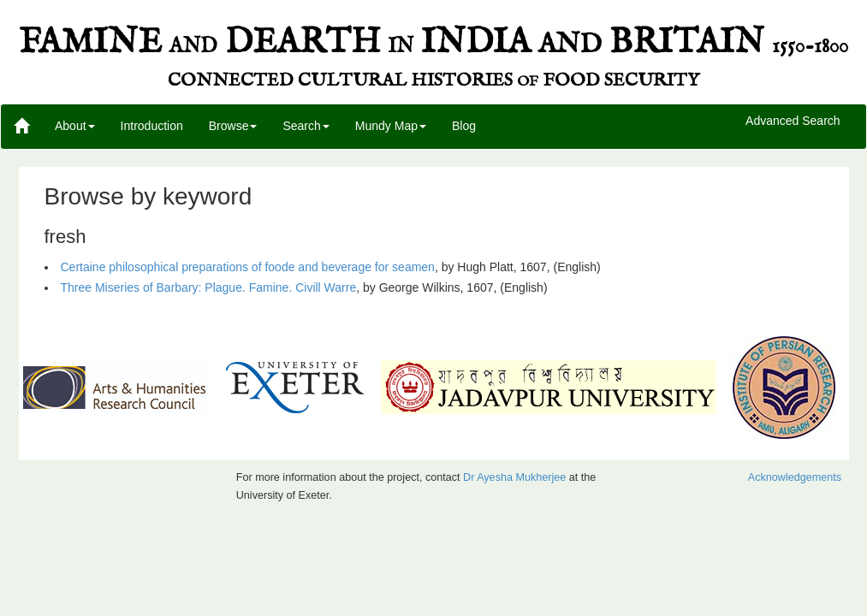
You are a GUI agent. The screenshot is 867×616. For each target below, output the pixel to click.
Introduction (152, 126)
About (75, 126)
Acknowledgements (795, 477)
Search (306, 126)
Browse (233, 126)
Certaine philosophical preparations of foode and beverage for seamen (248, 267)
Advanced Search (793, 121)
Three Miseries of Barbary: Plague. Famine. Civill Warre (209, 287)
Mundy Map (391, 126)
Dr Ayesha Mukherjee (514, 477)
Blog (464, 126)
